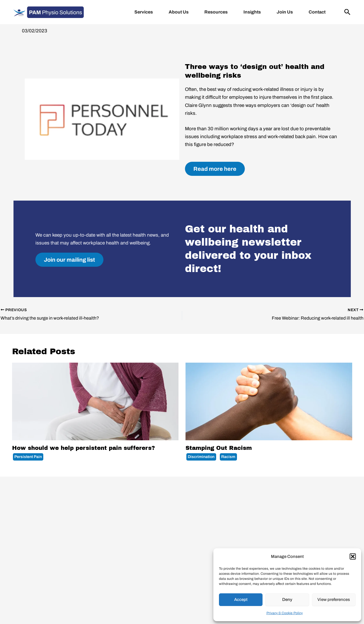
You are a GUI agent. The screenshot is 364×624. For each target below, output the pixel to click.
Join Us (285, 12)
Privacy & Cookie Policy (285, 613)
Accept (241, 600)
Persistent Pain (28, 457)
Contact (317, 12)
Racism (228, 457)
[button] (353, 556)
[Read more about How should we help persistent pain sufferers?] (95, 401)
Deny (287, 600)
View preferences (334, 600)
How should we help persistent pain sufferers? (83, 448)
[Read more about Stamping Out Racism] (269, 401)
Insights (252, 12)
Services (144, 12)
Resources (216, 12)
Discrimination (201, 457)
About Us (179, 12)
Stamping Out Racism (219, 448)
